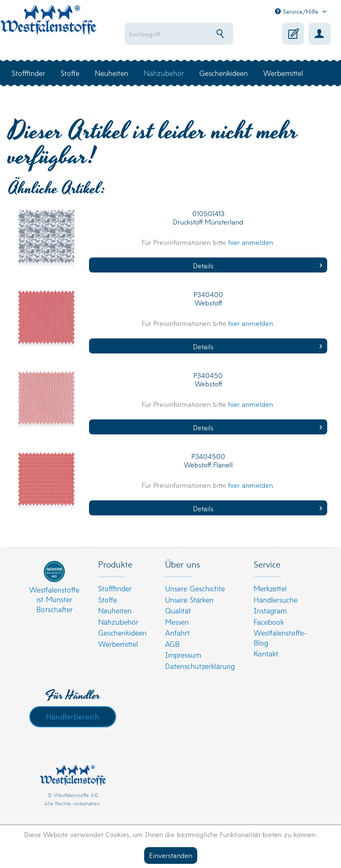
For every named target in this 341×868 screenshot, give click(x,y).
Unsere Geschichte (195, 588)
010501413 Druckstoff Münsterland (208, 218)
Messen (177, 622)
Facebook (269, 622)
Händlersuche (276, 599)
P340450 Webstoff (208, 380)
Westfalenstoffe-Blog (281, 637)
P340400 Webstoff (208, 299)
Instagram (270, 610)
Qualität (178, 610)
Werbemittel (118, 644)
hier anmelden (251, 242)
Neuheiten (115, 610)
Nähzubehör (118, 622)
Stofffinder (115, 588)
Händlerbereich (73, 716)
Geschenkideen (122, 632)
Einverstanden (171, 855)
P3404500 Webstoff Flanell (208, 460)
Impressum (183, 655)
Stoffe (108, 599)
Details (258, 265)
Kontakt (266, 653)
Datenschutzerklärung (200, 666)
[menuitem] (179, 34)
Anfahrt (177, 632)
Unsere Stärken (189, 599)
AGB (172, 644)
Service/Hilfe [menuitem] (298, 11)
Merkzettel (270, 588)
